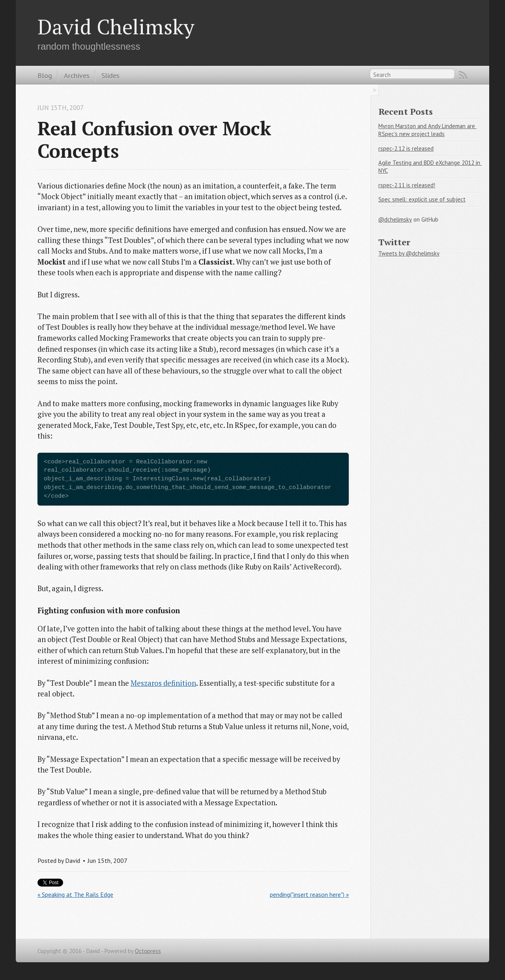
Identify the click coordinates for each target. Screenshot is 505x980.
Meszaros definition (163, 683)
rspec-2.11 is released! (407, 185)
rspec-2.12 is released (406, 148)
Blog (45, 75)
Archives (77, 75)
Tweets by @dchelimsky (409, 253)
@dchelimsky (395, 219)
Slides (110, 75)
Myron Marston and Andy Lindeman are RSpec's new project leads (427, 130)
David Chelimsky (116, 26)
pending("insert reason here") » (309, 894)
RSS (463, 75)
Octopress (148, 951)
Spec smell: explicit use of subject (422, 199)
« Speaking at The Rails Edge (75, 894)
